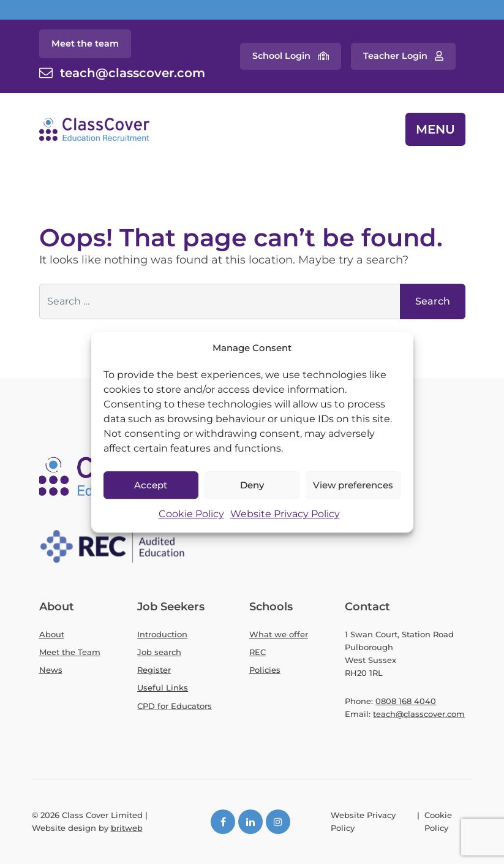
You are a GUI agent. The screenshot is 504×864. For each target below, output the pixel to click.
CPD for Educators (175, 706)
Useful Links (163, 688)
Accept (151, 485)
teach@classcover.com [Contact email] (133, 73)
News (51, 670)
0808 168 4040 (406, 701)
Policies (265, 670)
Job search (159, 652)
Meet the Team (70, 652)
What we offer (279, 634)
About (52, 634)
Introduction (162, 634)
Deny (252, 485)
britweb (127, 828)
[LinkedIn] (250, 822)
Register (154, 670)
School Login (281, 56)
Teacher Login (395, 56)
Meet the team (85, 44)
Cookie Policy (191, 514)
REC (258, 652)
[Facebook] (223, 822)
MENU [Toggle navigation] (435, 129)
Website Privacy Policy (285, 514)
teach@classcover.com (419, 714)
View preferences (353, 485)
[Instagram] (278, 822)
